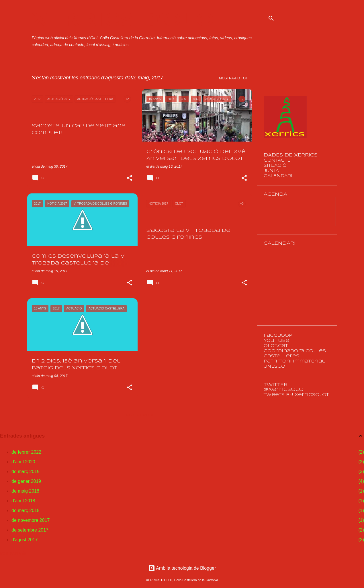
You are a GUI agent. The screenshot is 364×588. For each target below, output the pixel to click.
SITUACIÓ (275, 166)
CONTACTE (277, 160)
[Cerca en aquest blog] (307, 18)
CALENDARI (278, 176)
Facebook (278, 336)
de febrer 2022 (26, 452)
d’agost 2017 (25, 540)
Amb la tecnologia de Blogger (182, 568)
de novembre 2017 (31, 520)
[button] (130, 179)
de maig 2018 (25, 491)
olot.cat (276, 346)
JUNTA (271, 171)
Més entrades (140, 415)
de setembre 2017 (30, 530)
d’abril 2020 (23, 462)
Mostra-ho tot (233, 78)
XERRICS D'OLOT (130, 21)
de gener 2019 (26, 481)
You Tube (276, 341)
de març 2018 (26, 510)
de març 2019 (26, 472)
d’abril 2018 (23, 501)
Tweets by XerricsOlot (296, 395)
